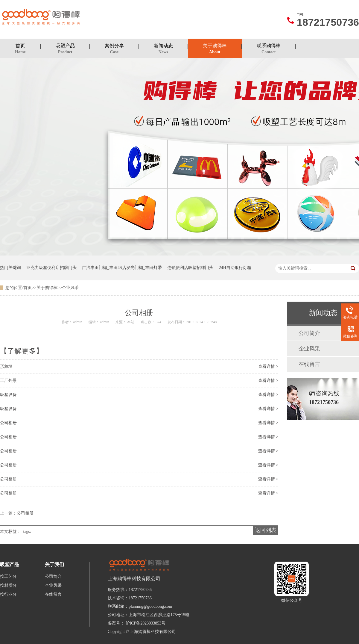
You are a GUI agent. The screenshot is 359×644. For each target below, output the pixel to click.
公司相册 (8, 423)
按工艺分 (8, 576)
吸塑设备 (8, 395)
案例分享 (114, 50)
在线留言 (309, 364)
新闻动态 (163, 50)
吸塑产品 (65, 50)
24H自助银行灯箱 (235, 268)
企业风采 (70, 288)
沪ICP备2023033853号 (146, 623)
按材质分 (8, 585)
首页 (20, 50)
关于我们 (54, 564)
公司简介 (309, 333)
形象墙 (6, 366)
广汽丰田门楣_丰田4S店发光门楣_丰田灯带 (122, 268)
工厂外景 (8, 381)
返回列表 (266, 530)
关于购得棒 (215, 50)
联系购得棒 (269, 50)
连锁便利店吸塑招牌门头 (190, 268)
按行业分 (8, 594)
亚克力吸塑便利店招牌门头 (51, 268)
